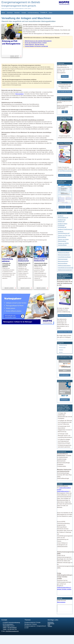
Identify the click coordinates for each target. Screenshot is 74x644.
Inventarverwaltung (33, 13)
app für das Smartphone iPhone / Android (36, 43)
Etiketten (61, 350)
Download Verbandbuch (65, 316)
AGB (49, 625)
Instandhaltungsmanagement (65, 268)
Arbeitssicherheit (63, 345)
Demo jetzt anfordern (14, 56)
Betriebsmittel (62, 348)
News (51, 13)
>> (66, 112)
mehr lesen (9, 288)
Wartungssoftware (63, 263)
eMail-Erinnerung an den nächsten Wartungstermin (38, 41)
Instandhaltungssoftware (64, 257)
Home (3, 13)
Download (10, 13)
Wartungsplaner (19, 94)
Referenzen (65, 76)
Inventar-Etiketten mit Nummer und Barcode (36, 46)
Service (61, 352)
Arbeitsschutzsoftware (64, 253)
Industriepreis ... (65, 400)
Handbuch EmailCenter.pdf (65, 229)
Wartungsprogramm (63, 261)
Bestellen (17, 13)
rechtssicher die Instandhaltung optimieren (6, 265)
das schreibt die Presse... (65, 92)
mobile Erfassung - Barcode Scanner (34, 44)
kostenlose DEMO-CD (65, 175)
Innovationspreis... (65, 375)
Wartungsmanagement (64, 255)
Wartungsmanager (63, 259)
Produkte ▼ (44, 13)
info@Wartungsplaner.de (66, 171)
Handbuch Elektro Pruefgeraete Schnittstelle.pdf (63, 225)
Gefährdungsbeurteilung (64, 266)
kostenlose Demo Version (65, 332)
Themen (50, 626)
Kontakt (24, 13)
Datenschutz (51, 624)
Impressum (51, 622)
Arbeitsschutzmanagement (65, 270)
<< (63, 112)
